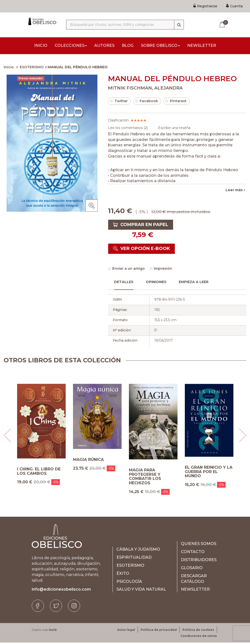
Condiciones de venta (199, 637)
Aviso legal (126, 631)
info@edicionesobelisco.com (61, 591)
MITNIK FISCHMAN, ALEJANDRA (145, 89)
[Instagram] (74, 607)
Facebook (146, 102)
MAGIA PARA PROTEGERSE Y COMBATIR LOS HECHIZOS (145, 478)
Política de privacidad (159, 631)
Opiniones (156, 283)
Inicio (9, 69)
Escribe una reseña (174, 129)
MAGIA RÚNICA (88, 461)
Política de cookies (198, 631)
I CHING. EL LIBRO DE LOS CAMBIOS (39, 473)
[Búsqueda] (179, 25)
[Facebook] (38, 607)
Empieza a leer (194, 283)
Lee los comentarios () (128, 129)
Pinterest (176, 102)
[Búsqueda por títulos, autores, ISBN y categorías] (125, 25)
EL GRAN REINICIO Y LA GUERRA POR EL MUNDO (209, 473)
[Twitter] (56, 607)
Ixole (53, 631)
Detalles (124, 283)
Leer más (234, 191)
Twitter (119, 102)
